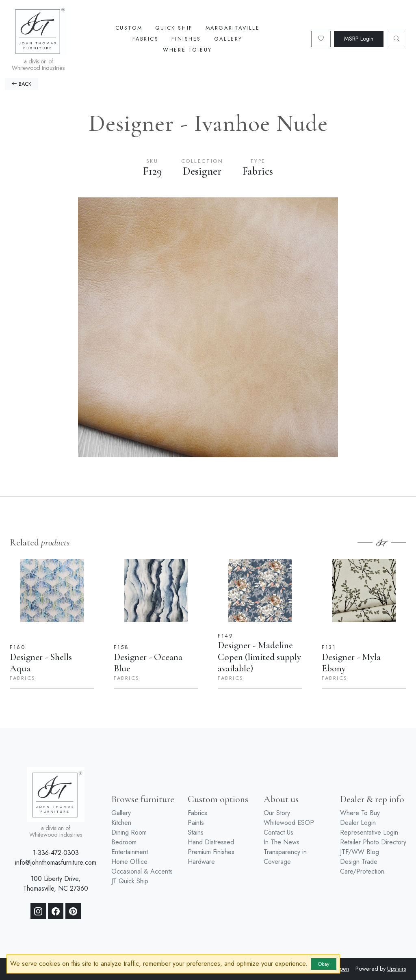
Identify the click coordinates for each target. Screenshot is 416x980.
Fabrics (145, 39)
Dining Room (129, 832)
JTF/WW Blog (360, 852)
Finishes (186, 39)
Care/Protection (362, 871)
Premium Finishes (211, 852)
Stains (196, 832)
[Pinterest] (73, 911)
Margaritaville (233, 28)
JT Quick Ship (130, 881)
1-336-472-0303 (56, 853)
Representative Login (369, 832)
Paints (196, 823)
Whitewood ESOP (289, 823)
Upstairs (397, 969)
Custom (129, 28)
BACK (22, 84)
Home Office (129, 862)
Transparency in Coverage (285, 857)
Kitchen (121, 823)
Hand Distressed (211, 842)
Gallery (228, 39)
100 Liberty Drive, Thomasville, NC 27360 (56, 884)
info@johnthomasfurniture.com (56, 862)
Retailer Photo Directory (373, 842)
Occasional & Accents (142, 871)
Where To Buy (187, 50)
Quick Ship (174, 28)
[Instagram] (38, 911)
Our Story (277, 813)
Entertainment (130, 852)
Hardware (201, 862)
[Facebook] (56, 911)
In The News (282, 842)
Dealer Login (358, 823)
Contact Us (278, 832)
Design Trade (359, 862)
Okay (324, 964)
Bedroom (124, 842)
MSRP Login (359, 39)
